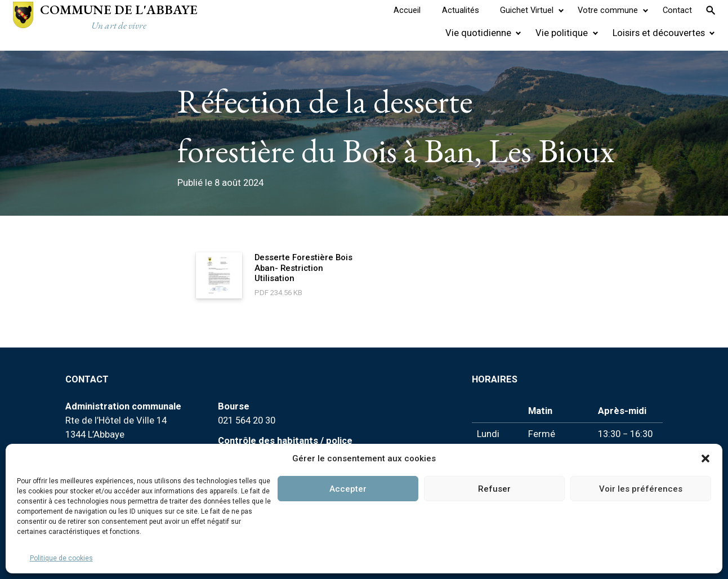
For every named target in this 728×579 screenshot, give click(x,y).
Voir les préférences (641, 489)
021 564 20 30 (247, 420)
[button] (705, 458)
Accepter (348, 489)
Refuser (494, 489)
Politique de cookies (61, 558)
